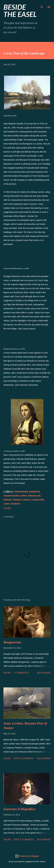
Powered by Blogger (27, 856)
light (6, 504)
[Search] (42, 5)
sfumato (15, 504)
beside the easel (20, 11)
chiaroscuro (11, 496)
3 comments (21, 673)
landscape (38, 500)
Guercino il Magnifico (19, 809)
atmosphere (21, 492)
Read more (44, 673)
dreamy (8, 500)
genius (26, 500)
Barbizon (34, 492)
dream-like (34, 496)
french (17, 500)
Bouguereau (12, 642)
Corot (23, 496)
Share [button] (7, 508)
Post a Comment (24, 758)
